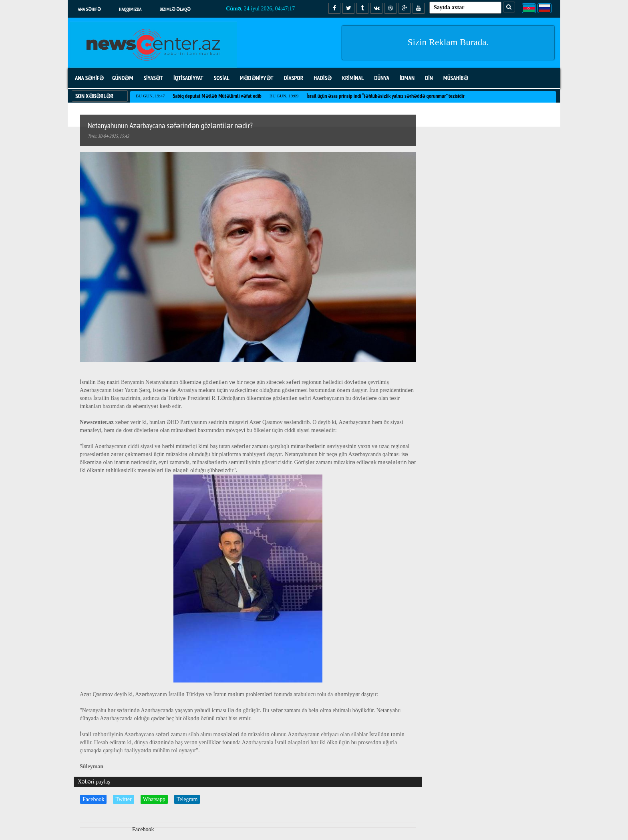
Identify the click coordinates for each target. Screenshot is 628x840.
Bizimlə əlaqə (175, 9)
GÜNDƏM (123, 78)
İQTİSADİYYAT (188, 78)
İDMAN (407, 78)
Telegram (187, 799)
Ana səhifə (89, 9)
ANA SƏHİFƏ (89, 78)
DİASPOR (294, 78)
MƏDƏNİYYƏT (257, 78)
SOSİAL (222, 78)
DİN (429, 78)
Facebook (93, 799)
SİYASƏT (153, 78)
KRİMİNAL (353, 78)
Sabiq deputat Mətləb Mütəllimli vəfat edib (217, 96)
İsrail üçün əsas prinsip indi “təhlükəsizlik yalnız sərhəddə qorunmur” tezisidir (385, 96)
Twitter (123, 799)
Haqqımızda (130, 9)
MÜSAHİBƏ (456, 78)
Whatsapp (154, 799)
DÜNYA (382, 78)
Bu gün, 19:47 (150, 96)
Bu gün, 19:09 (284, 96)
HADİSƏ (323, 78)
